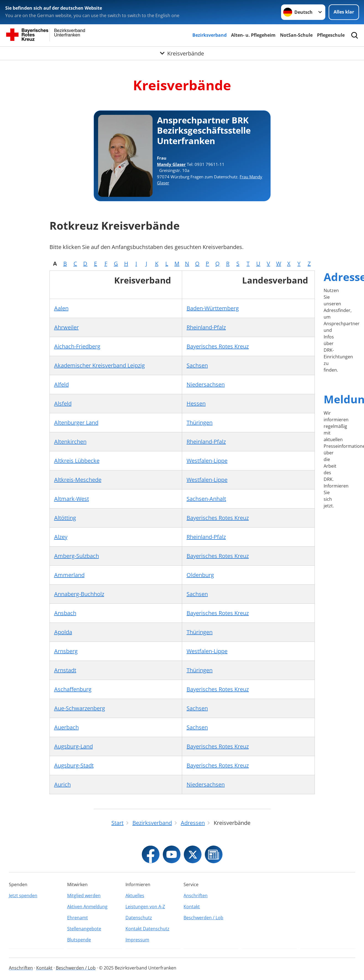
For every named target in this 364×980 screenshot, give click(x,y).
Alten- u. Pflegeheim (253, 35)
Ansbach (65, 613)
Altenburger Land (76, 423)
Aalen (61, 308)
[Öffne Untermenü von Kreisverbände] (182, 53)
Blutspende (79, 940)
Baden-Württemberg (213, 308)
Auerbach (66, 727)
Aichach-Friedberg (77, 346)
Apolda (63, 632)
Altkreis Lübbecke (77, 461)
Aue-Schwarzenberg (80, 708)
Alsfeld (63, 403)
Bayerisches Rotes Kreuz (218, 346)
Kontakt (192, 907)
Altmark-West (72, 499)
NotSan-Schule (296, 35)
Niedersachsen (206, 384)
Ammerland (69, 575)
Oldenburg (200, 575)
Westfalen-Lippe (207, 461)
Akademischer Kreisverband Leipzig (99, 365)
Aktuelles (135, 896)
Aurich (62, 784)
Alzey (61, 537)
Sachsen (197, 365)
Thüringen (200, 423)
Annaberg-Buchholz (79, 594)
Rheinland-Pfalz (206, 327)
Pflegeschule (331, 35)
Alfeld (61, 384)
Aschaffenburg (73, 689)
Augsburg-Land (74, 746)
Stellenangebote (84, 929)
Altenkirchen (70, 442)
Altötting (65, 518)
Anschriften (196, 896)
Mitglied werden (84, 896)
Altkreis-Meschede (78, 480)
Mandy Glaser (171, 164)
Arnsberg (66, 651)
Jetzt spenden (23, 896)
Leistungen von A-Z (145, 907)
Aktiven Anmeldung (87, 907)
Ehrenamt (78, 918)
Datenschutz (139, 918)
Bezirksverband (210, 35)
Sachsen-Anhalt (206, 499)
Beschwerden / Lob (203, 918)
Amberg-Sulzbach (77, 556)
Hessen (196, 403)
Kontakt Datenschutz (147, 929)
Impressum (137, 940)
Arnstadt (65, 670)
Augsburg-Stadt (74, 765)
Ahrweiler (66, 327)
